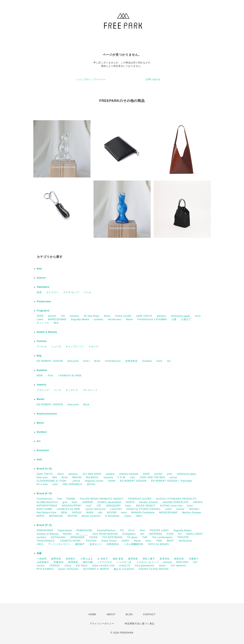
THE (145, 537)
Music (40, 423)
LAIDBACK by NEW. (70, 376)
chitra (68, 566)
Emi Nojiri (82, 566)
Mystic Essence (91, 516)
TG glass (132, 537)
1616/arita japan (181, 316)
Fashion (42, 341)
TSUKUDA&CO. (46, 541)
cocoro (41, 566)
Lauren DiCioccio (95, 509)
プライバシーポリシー (102, 624)
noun (198, 316)
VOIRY (126, 541)
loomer (180, 509)
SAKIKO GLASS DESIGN (154, 569)
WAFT (170, 541)
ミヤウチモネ (105, 562)
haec (75, 502)
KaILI (87, 361)
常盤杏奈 (59, 562)
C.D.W (122, 477)
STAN (170, 534)
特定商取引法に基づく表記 (140, 624)
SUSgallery (129, 534)
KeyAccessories (47, 414)
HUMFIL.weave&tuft (109, 502)
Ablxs (107, 316)
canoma (74, 316)
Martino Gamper (192, 513)
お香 (174, 319)
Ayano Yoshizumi (68, 569)
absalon (161, 316)
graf (65, 502)
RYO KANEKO (45, 569)
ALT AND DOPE (92, 474)
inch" (89, 506)
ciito (132, 477)
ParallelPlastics (106, 530)
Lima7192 (116, 509)
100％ (40, 544)
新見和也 (165, 559)
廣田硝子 (80, 544)
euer (55, 484)
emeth (112, 481)
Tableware (43, 287)
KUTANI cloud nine (171, 506)
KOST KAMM (44, 509)
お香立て (186, 319)
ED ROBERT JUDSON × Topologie (172, 481)
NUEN (90, 513)
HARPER (88, 502)
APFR (40, 316)
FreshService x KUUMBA (152, 319)
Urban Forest (109, 541)
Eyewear (42, 370)
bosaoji (168, 562)
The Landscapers (162, 537)
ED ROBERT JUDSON (50, 361)
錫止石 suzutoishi (124, 569)
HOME (92, 614)
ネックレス (72, 390)
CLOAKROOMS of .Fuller (52, 481)
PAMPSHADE (84, 530)
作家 (39, 553)
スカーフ (94, 347)
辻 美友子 (103, 559)
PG (122, 530)
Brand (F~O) (44, 493)
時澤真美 (73, 562)
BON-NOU (182, 562)
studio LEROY (195, 534)
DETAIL (91, 484)
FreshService (113, 361)
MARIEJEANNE (57, 319)
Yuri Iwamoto (178, 566)
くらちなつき (124, 562)
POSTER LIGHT (159, 530)
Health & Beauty (47, 332)
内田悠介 (71, 559)
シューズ (56, 347)
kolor (160, 361)
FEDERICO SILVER (140, 499)
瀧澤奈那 (133, 559)
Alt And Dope (91, 316)
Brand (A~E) (44, 469)
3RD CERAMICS (72, 484)
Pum (142, 530)
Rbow (129, 319)
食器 (39, 292)
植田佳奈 (179, 559)
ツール (87, 292)
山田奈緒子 (43, 562)
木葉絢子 (194, 559)
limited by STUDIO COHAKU (143, 509)
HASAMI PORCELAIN (176, 502)
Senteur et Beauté (48, 534)
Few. (51, 376)
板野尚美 (56, 559)
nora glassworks (145, 566)
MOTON (72, 516)
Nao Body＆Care (47, 513)
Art (39, 441)
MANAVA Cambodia (143, 513)
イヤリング (43, 390)
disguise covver (94, 481)
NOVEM (112, 513)
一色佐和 (42, 559)
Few (60, 499)
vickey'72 (125, 566)
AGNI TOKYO (144, 316)
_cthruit (76, 481)
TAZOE (94, 537)
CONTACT (149, 614)
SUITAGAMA (58, 537)
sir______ (82, 534)
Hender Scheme (149, 502)
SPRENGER (77, 537)
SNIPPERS (156, 534)
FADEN (71, 499)
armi (170, 474)
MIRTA (41, 516)
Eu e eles (42, 484)
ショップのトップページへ (91, 79)
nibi (100, 513)
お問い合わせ (153, 79)
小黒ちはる (87, 559)
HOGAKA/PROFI (72, 506)
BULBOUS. (93, 477)
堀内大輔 (88, 562)
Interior (41, 278)
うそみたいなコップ (148, 562)
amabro (110, 474)
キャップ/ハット (75, 347)
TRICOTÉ (183, 537)
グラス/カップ (71, 292)
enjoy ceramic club (103, 566)
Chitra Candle (123, 316)
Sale (40, 459)
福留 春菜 (118, 559)
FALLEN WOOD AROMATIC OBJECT (102, 499)
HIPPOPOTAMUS (47, 506)
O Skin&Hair (112, 516)
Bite (55, 477)
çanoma (108, 477)
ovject (128, 516)
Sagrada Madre (80, 319)
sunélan (99, 319)
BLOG (129, 614)
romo (148, 541)
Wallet (41, 399)
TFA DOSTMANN (112, 537)
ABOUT (111, 614)
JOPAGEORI (113, 506)
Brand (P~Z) (44, 525)
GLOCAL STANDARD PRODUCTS (176, 499)
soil (195, 562)
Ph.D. (132, 530)
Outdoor (42, 432)
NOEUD (77, 513)
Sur (142, 534)
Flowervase (44, 301)
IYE (63, 316)
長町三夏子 (149, 559)
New (39, 269)
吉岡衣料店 (132, 361)
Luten (40, 319)
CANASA (55, 566)
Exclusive (43, 450)
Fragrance (43, 311)
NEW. (40, 376)
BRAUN (77, 477)
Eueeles (147, 361)
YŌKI (159, 541)
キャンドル (43, 323)
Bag (39, 356)
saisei (162, 566)
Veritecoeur (115, 319)
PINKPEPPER (45, 530)
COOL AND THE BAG (152, 477)
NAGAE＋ (195, 509)
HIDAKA (198, 502)
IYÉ (99, 506)
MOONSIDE (56, 516)
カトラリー (52, 292)
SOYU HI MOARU (159, 544)
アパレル (42, 347)
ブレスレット (90, 390)
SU (169, 361)
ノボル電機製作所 (134, 544)
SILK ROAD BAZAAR (105, 534)
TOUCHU (91, 541)
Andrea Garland (129, 474)
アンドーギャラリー (59, 544)
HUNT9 (130, 502)
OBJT (139, 516)
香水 (56, 323)
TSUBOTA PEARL (71, 541)
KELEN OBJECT (146, 506)
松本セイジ (96, 544)
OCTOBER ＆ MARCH (96, 569)
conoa (173, 477)
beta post (73, 361)
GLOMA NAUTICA (47, 502)
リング (57, 390)
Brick (97, 361)
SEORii (67, 534)
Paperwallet (65, 530)
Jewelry (42, 385)
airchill (52, 316)
